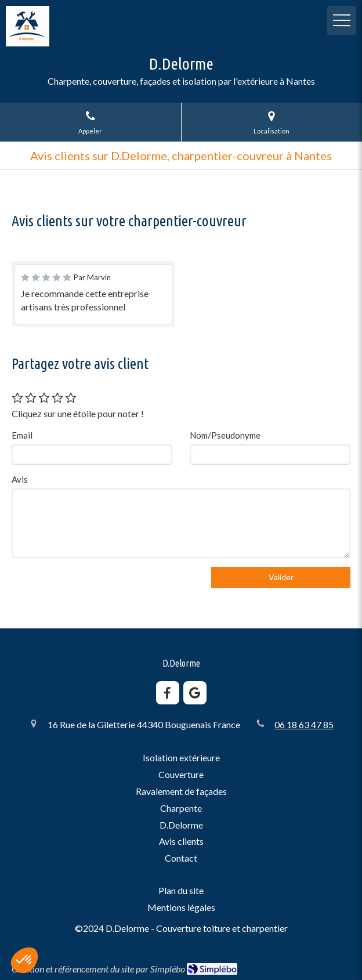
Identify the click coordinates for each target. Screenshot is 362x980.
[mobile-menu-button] (342, 20)
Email (22, 435)
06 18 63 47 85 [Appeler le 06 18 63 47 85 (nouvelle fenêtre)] (304, 724)
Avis (20, 479)
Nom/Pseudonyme (225, 435)
